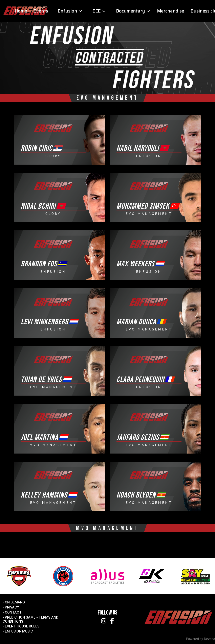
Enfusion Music (19, 631)
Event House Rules (22, 626)
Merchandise (171, 11)
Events (41, 11)
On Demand (15, 602)
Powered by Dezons (200, 639)
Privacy (12, 607)
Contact (13, 612)
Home (21, 11)
